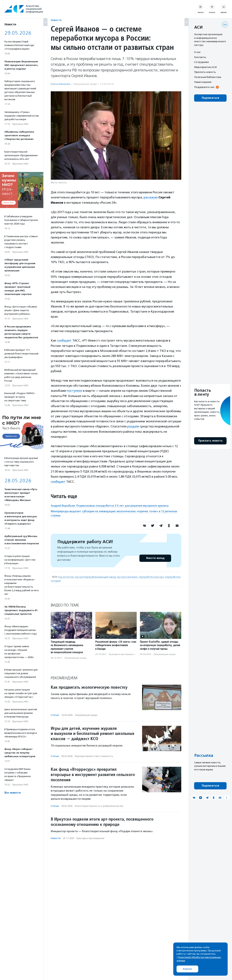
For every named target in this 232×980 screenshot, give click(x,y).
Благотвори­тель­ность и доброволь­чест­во (99, 805)
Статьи (55, 714)
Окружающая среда (85, 84)
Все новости (12, 793)
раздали (133, 426)
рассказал (151, 197)
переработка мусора (151, 576)
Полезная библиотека (208, 77)
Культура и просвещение (122, 654)
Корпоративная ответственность (94, 755)
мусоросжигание (127, 576)
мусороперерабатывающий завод (95, 576)
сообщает (64, 340)
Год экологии (66, 576)
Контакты (200, 57)
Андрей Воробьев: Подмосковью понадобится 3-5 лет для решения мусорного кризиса (110, 505)
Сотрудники (201, 62)
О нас (197, 52)
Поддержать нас (204, 87)
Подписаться (210, 98)
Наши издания (203, 82)
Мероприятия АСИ (205, 67)
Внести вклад (155, 558)
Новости (56, 20)
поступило (75, 390)
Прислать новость (205, 72)
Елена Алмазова (60, 84)
